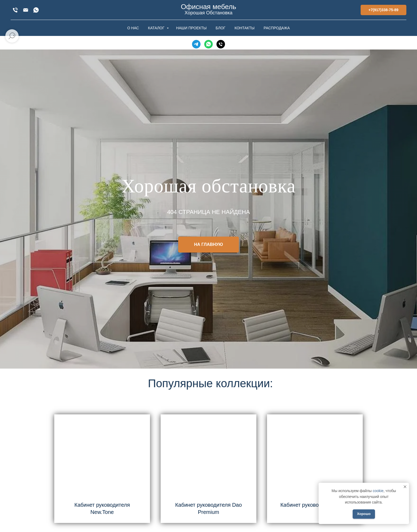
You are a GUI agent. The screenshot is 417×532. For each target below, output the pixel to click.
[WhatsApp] (36, 10)
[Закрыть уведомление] (405, 487)
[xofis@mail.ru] (26, 10)
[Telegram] (196, 44)
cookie (378, 491)
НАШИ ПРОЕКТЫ (191, 28)
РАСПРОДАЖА (277, 28)
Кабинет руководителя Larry (315, 505)
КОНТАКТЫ (245, 28)
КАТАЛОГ (157, 28)
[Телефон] (221, 44)
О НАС (133, 28)
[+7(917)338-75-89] (15, 10)
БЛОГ (221, 28)
